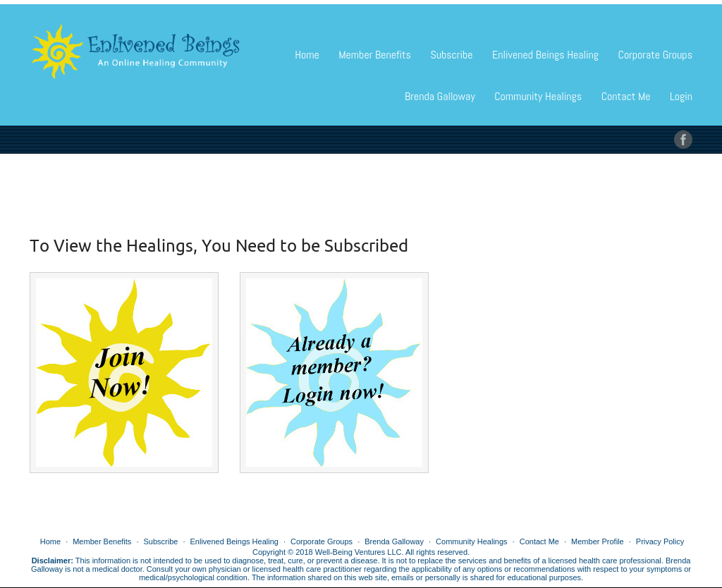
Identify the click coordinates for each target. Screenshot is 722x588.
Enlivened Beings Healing (545, 55)
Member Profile (598, 541)
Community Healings (538, 96)
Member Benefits (375, 55)
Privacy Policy (660, 541)
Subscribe (451, 55)
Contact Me (626, 96)
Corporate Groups (655, 55)
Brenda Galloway (440, 96)
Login (681, 96)
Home (307, 55)
